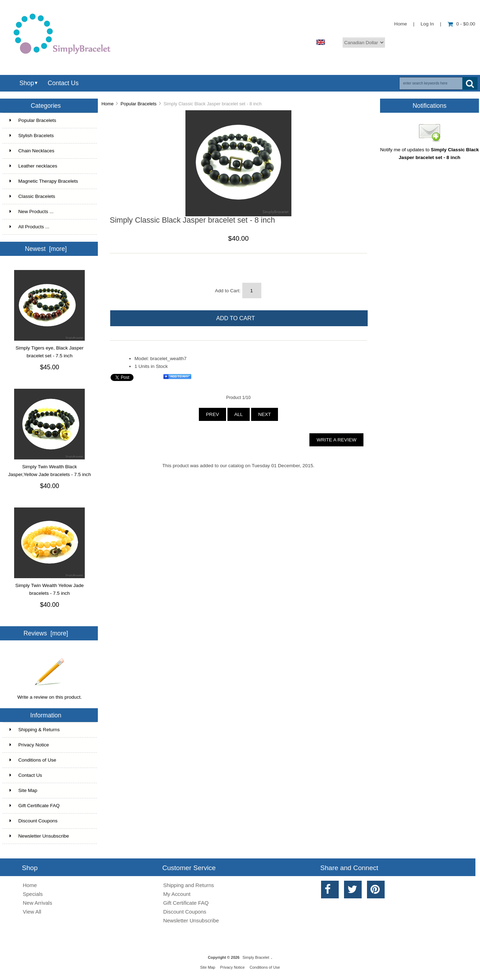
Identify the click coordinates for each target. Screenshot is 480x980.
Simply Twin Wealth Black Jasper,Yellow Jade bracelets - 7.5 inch (50, 471)
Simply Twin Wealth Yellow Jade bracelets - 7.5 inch (49, 589)
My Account (177, 894)
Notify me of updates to (429, 151)
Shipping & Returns (35, 730)
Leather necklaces (49, 166)
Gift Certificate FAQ (35, 806)
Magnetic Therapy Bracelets (49, 181)
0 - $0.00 (461, 24)
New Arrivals (38, 903)
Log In (427, 24)
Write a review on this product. (50, 694)
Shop (27, 83)
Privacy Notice (29, 745)
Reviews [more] (46, 633)
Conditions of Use (33, 760)
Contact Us (63, 83)
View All (32, 912)
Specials (33, 894)
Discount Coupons (34, 821)
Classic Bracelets (49, 196)
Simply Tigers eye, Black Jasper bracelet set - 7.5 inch (50, 352)
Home (401, 24)
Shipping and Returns (189, 885)
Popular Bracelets (138, 104)
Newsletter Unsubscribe (39, 836)
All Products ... (29, 227)
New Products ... (32, 212)
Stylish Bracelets (49, 136)
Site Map (23, 790)
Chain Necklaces (49, 151)
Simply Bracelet (256, 957)
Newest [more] (46, 249)
